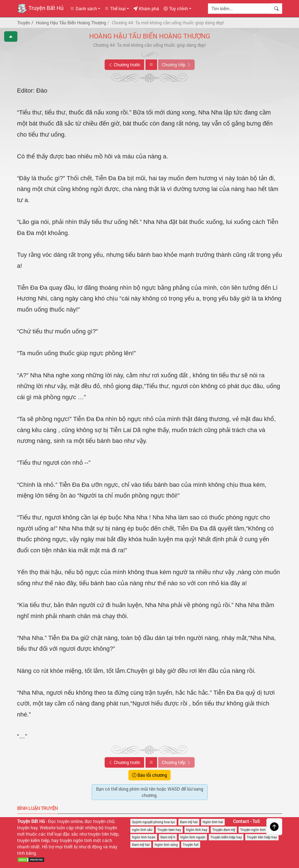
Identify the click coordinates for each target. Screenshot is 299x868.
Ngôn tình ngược (193, 837)
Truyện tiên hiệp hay (262, 837)
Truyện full (191, 845)
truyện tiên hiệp (103, 834)
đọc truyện (95, 821)
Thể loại (115, 8)
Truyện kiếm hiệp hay (226, 837)
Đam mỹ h (168, 837)
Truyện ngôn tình (253, 830)
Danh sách (84, 8)
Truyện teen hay (169, 830)
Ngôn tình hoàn (144, 837)
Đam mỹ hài (189, 822)
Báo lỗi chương (149, 775)
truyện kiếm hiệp (33, 840)
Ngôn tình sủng (166, 845)
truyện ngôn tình (76, 840)
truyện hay (27, 828)
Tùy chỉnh (176, 8)
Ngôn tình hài (213, 822)
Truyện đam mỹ (224, 830)
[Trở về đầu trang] (274, 827)
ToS (256, 821)
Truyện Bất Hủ (40, 9)
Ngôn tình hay (197, 830)
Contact (241, 821)
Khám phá (146, 8)
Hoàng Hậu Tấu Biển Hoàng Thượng (150, 36)
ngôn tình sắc (142, 830)
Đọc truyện (59, 821)
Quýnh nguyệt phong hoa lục (154, 822)
